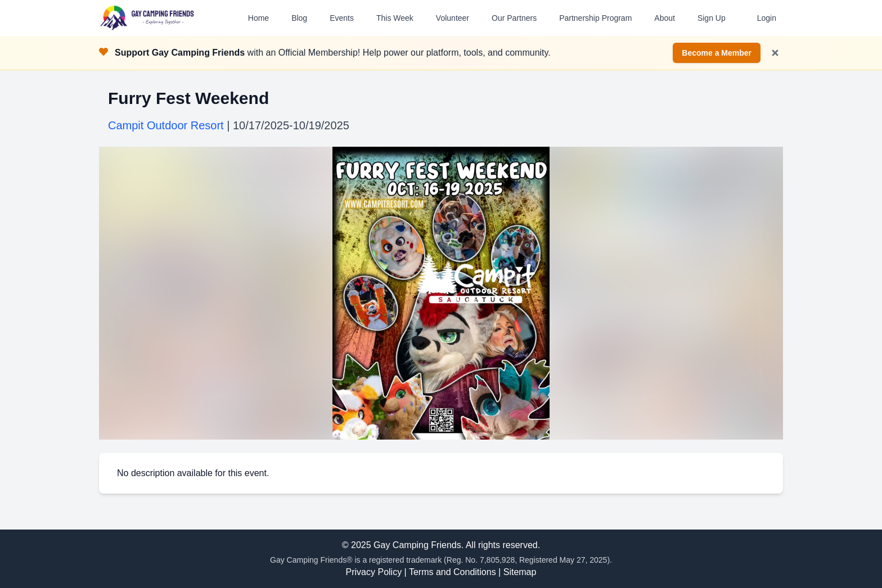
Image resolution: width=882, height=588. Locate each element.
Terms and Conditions (453, 572)
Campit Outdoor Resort (166, 125)
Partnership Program (595, 18)
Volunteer (453, 18)
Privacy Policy (374, 572)
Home (258, 18)
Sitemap (520, 572)
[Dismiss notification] (775, 53)
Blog (299, 18)
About (665, 18)
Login (767, 18)
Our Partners (514, 18)
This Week (395, 18)
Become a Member (717, 53)
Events (342, 18)
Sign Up (712, 18)
